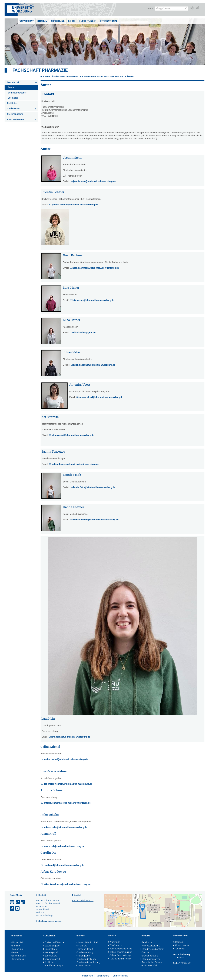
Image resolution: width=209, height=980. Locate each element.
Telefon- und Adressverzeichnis (150, 944)
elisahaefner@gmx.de (84, 332)
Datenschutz (103, 976)
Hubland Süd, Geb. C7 (83, 901)
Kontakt (42, 895)
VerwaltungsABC (52, 959)
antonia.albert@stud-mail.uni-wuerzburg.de (101, 397)
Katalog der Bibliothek (120, 959)
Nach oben (179, 949)
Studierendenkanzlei (86, 959)
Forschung (58, 21)
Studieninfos (14, 108)
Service (80, 936)
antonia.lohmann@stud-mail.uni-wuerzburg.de (67, 803)
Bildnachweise (181, 946)
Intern (150, 8)
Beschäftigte (50, 956)
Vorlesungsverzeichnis (120, 949)
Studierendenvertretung (88, 962)
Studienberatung (84, 953)
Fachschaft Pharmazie (40, 70)
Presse (145, 953)
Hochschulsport (84, 949)
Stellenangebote (15, 114)
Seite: (176, 963)
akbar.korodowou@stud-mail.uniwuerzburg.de (67, 884)
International (109, 21)
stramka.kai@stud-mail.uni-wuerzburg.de (73, 435)
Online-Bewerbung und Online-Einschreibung (120, 954)
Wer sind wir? (14, 82)
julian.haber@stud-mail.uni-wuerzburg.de (94, 365)
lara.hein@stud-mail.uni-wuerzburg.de (71, 737)
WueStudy (114, 942)
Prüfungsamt (83, 956)
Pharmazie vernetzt (17, 119)
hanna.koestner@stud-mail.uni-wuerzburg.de (95, 520)
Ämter (11, 88)
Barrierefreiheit (120, 976)
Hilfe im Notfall (149, 966)
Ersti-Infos (12, 103)
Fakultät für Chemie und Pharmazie (63, 77)
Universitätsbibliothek (87, 943)
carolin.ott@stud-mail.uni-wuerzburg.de (64, 865)
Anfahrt (78, 895)
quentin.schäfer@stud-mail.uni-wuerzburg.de (75, 205)
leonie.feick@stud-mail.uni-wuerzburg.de (94, 487)
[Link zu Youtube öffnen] (18, 909)
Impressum (87, 976)
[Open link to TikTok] (18, 902)
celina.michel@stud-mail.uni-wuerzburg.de (66, 759)
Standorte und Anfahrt (152, 949)
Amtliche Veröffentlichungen (53, 964)
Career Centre (83, 966)
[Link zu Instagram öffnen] (12, 902)
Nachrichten (50, 949)
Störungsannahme (150, 959)
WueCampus (115, 946)
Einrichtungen (87, 21)
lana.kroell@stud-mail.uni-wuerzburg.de (64, 846)
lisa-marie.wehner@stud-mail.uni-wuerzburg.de (68, 784)
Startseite (16, 936)
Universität (27, 21)
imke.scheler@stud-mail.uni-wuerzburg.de (65, 827)
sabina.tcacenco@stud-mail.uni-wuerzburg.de (75, 464)
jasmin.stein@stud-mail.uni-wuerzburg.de (94, 181)
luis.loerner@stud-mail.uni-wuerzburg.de (93, 300)
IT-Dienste (81, 946)
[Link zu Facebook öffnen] (12, 909)
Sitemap (178, 942)
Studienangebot (52, 946)
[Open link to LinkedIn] (23, 902)
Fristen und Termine (54, 943)
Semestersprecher (17, 93)
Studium (42, 21)
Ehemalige (13, 98)
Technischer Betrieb (151, 962)
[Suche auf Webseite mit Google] (172, 9)
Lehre (72, 21)
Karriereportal (51, 953)
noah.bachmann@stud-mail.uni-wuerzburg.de (96, 268)
